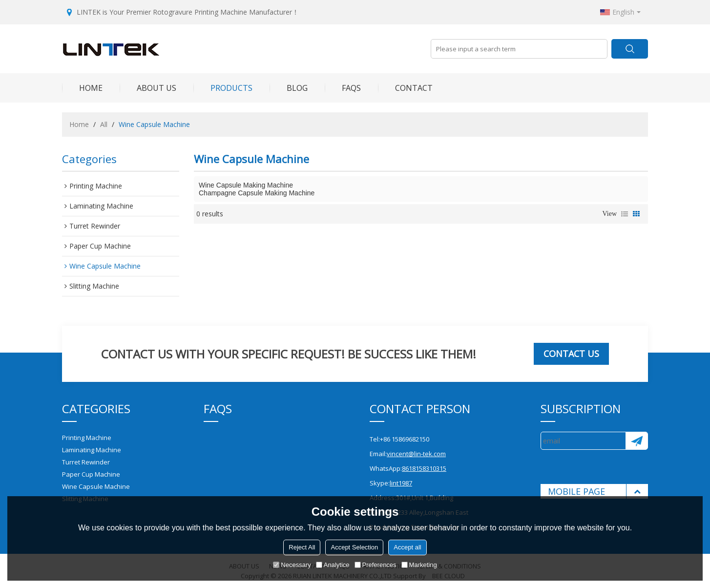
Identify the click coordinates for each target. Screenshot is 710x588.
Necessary (292, 565)
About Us (148, 88)
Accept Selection (354, 547)
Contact (405, 88)
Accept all (407, 547)
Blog (289, 88)
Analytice (333, 565)
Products (223, 88)
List (625, 214)
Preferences (376, 565)
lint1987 (401, 483)
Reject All (302, 547)
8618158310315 (424, 468)
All (104, 124)
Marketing (419, 565)
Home (82, 88)
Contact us (571, 354)
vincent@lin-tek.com (416, 454)
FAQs (343, 88)
